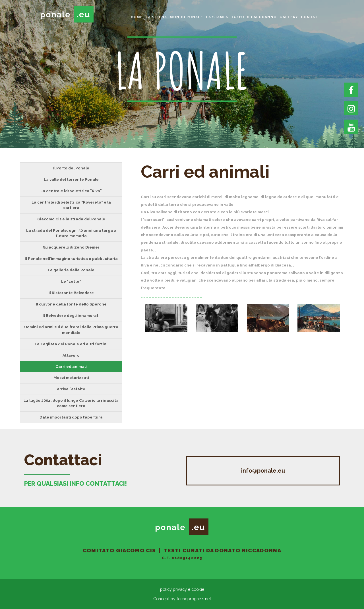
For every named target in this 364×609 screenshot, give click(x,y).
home (137, 17)
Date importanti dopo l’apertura (71, 417)
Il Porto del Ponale (71, 168)
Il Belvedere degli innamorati (71, 315)
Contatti (311, 17)
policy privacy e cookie (182, 589)
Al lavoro (71, 355)
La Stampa (217, 17)
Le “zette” (71, 281)
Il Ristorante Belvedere (71, 293)
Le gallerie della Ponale (71, 270)
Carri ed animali (71, 366)
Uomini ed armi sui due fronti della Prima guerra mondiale (71, 330)
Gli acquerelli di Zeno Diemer (71, 247)
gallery (289, 17)
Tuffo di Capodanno (254, 17)
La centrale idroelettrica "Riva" (71, 191)
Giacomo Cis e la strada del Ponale (71, 219)
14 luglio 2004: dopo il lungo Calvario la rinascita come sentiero (71, 403)
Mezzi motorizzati (71, 378)
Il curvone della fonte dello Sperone (71, 304)
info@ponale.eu (263, 471)
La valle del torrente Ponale (71, 179)
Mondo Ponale (186, 17)
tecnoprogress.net (194, 599)
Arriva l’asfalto (71, 389)
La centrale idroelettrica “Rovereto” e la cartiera (71, 205)
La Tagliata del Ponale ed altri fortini (71, 344)
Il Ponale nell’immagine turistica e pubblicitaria (71, 259)
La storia (156, 17)
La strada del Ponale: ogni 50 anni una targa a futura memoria (71, 233)
